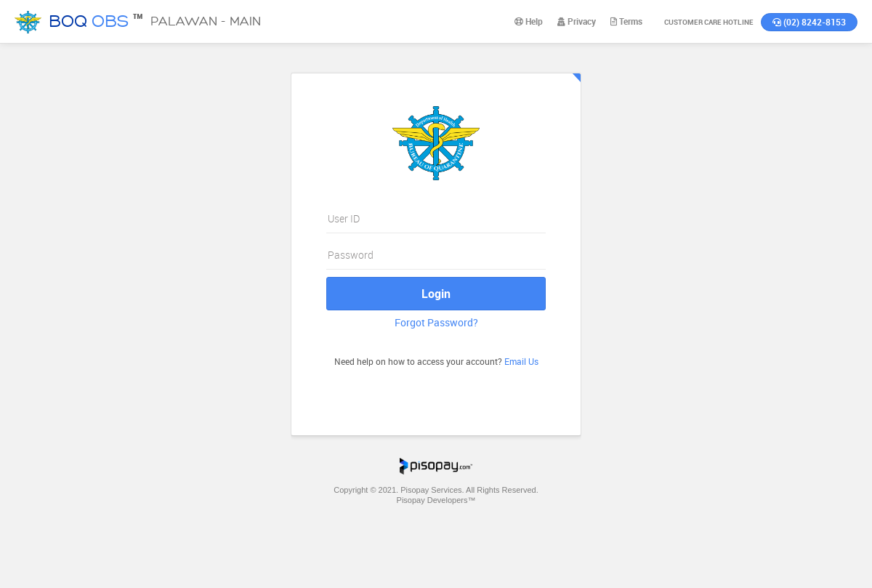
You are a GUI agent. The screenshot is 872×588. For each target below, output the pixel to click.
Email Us (521, 361)
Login (436, 294)
